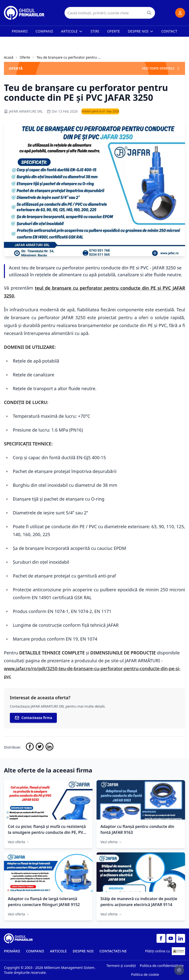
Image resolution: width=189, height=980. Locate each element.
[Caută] (149, 13)
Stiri (95, 31)
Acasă (9, 57)
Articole (72, 31)
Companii (44, 31)
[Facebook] (161, 938)
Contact (169, 31)
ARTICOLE (58, 951)
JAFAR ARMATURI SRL (23, 111)
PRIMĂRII (12, 951)
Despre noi (141, 31)
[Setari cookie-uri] (179, 970)
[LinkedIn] (181, 938)
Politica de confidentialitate (162, 966)
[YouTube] (171, 938)
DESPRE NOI (83, 951)
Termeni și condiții (121, 966)
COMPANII (35, 951)
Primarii (20, 31)
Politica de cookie (145, 974)
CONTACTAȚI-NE (113, 951)
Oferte (113, 31)
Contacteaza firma (33, 718)
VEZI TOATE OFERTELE (161, 68)
